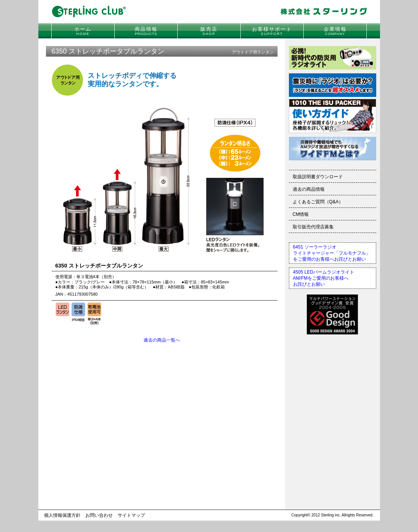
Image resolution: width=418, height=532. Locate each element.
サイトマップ (131, 515)
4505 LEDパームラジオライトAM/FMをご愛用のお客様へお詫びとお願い (324, 278)
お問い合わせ (99, 515)
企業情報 (335, 31)
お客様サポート (272, 31)
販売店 (209, 31)
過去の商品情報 (309, 189)
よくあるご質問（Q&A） (318, 202)
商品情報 (146, 31)
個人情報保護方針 (62, 515)
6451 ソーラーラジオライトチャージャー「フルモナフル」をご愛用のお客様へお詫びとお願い (332, 253)
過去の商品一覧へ (162, 340)
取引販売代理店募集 (313, 227)
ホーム (83, 31)
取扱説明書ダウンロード (318, 177)
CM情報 (301, 214)
